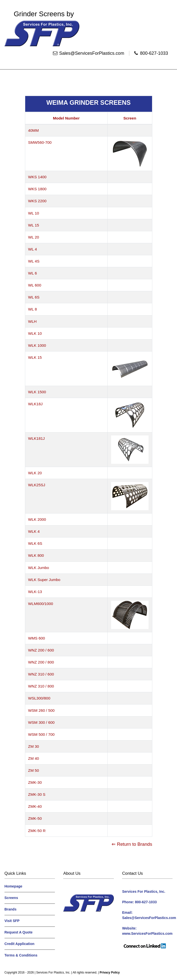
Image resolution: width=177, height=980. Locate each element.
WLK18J (35, 404)
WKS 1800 (37, 189)
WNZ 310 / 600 (41, 674)
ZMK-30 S (37, 794)
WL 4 (33, 249)
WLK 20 (35, 473)
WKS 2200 (37, 201)
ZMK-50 (35, 818)
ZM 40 (34, 758)
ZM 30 (34, 746)
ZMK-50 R (37, 831)
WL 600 (35, 285)
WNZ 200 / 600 (41, 650)
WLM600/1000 (41, 604)
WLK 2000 (37, 519)
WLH (32, 321)
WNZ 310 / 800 (41, 686)
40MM (34, 130)
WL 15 (34, 225)
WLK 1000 (37, 345)
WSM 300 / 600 (41, 722)
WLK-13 (35, 592)
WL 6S (34, 297)
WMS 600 (37, 638)
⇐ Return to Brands (132, 844)
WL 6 (33, 273)
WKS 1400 (37, 177)
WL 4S (34, 261)
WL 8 (33, 309)
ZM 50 (34, 770)
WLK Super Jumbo (44, 580)
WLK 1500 (37, 392)
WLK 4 (34, 531)
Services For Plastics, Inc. (53, 972)
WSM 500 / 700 (41, 734)
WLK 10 (35, 333)
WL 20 (34, 237)
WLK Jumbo (39, 568)
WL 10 (34, 213)
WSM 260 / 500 (41, 710)
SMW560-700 (40, 142)
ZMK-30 (35, 782)
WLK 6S (35, 543)
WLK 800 (36, 555)
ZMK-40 (35, 806)
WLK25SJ (37, 485)
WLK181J (37, 438)
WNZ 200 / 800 (41, 662)
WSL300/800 (39, 698)
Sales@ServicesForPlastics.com (92, 53)
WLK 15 (35, 357)
